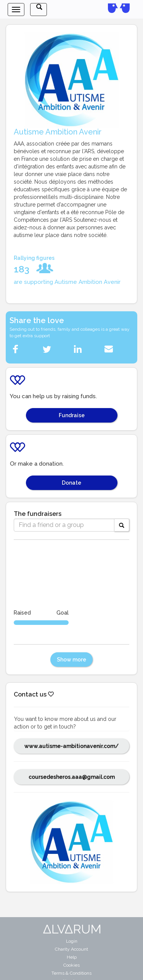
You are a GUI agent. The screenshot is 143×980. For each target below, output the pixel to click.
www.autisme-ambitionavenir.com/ (71, 746)
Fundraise (72, 415)
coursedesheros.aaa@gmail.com (72, 777)
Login (72, 941)
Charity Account (71, 949)
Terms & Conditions (71, 973)
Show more (71, 660)
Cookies (71, 965)
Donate (71, 483)
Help (72, 957)
